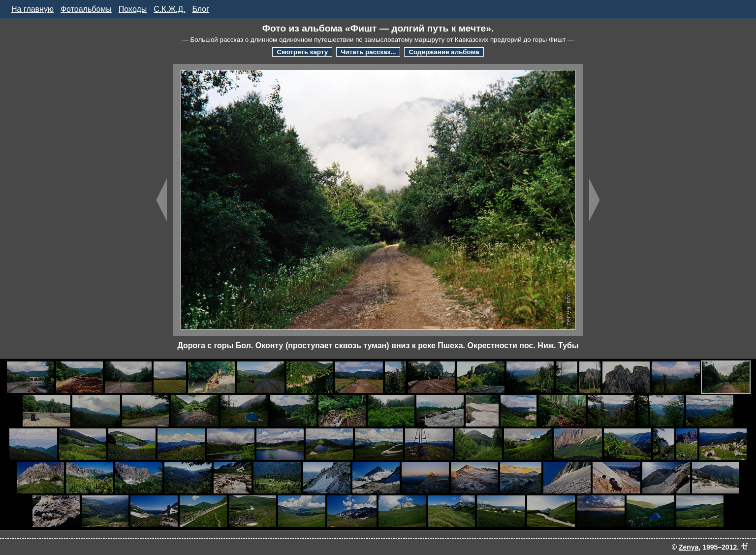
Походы (133, 9)
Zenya (689, 547)
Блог (201, 9)
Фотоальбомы (86, 9)
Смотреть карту (302, 52)
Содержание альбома (444, 52)
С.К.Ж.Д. (169, 9)
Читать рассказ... (368, 52)
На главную (32, 9)
